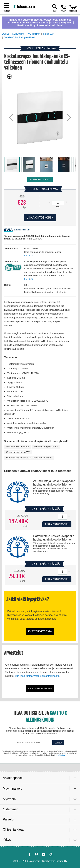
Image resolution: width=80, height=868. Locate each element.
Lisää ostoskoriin (57, 524)
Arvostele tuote (40, 688)
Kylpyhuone (18, 34)
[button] (11, 117)
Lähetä (58, 743)
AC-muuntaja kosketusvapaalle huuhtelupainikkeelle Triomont (54, 483)
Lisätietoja (61, 755)
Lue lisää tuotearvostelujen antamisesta (37, 676)
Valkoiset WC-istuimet (17, 447)
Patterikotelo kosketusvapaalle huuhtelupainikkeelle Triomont (54, 538)
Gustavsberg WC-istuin (46, 447)
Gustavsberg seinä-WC (18, 452)
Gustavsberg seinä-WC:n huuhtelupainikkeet (29, 458)
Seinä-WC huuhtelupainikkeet (19, 37)
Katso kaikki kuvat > (40, 179)
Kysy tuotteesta (40, 631)
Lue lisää (29, 256)
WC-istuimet (34, 34)
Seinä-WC (48, 34)
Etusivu (6, 34)
